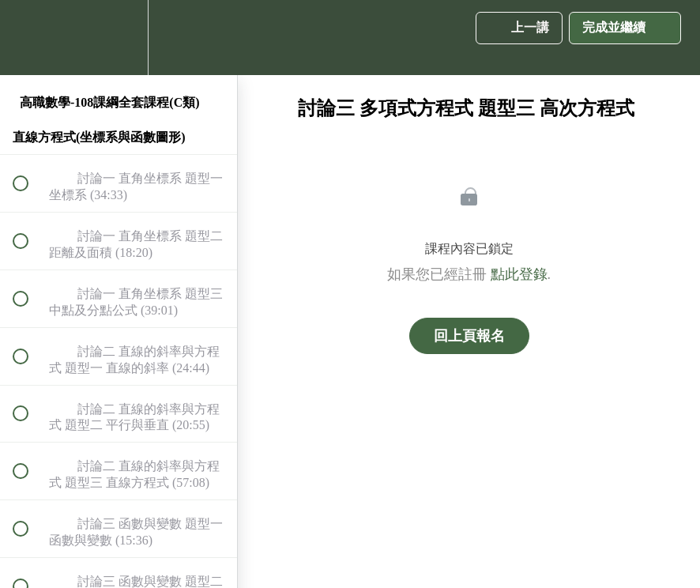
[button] (29, 38)
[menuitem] (119, 38)
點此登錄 (519, 274)
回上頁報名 (469, 336)
